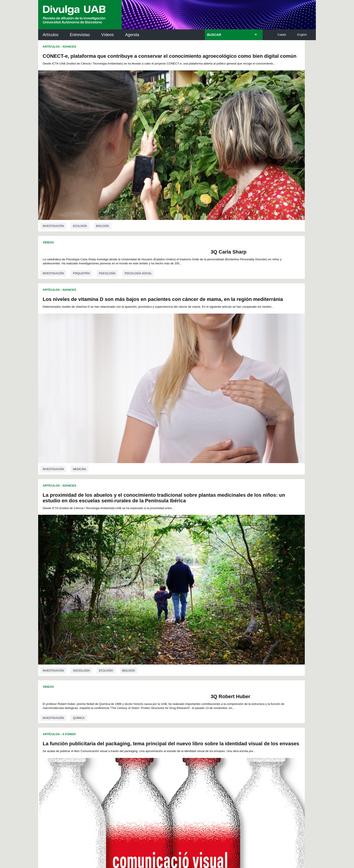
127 (211, 667)
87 (200, 659)
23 (232, 646)
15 (185, 646)
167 (241, 675)
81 (165, 659)
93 (236, 659)
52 (130, 654)
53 (136, 654)
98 (130, 663)
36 (171, 650)
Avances (69, 47)
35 (165, 650)
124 (188, 667)
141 (181, 671)
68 (224, 654)
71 (242, 654)
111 (226, 663)
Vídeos (107, 35)
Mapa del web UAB (237, 840)
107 (196, 663)
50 (118, 654)
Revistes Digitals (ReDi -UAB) (113, 724)
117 (136, 667)
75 (130, 659)
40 (195, 650)
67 (218, 654)
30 (136, 650)
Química (79, 356)
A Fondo (208, 243)
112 (233, 663)
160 (188, 675)
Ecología (80, 165)
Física (77, 618)
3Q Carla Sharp (283, 56)
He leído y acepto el (108, 821)
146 (218, 671)
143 (196, 671)
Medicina (80, 300)
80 (159, 659)
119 (151, 667)
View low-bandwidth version (18, 866)
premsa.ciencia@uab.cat (201, 779)
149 (241, 671)
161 (196, 675)
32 (147, 650)
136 (143, 671)
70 (236, 654)
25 (244, 646)
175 (196, 680)
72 (112, 659)
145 (211, 671)
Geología (80, 489)
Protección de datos (141, 840)
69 (230, 654)
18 (202, 646)
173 (181, 680)
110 (218, 663)
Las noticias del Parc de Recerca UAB (64, 738)
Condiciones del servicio (118, 803)
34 (159, 650)
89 (212, 659)
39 (189, 650)
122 (173, 667)
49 (112, 654)
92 (230, 659)
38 (183, 650)
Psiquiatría (220, 86)
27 (118, 650)
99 (136, 663)
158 (173, 675)
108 (203, 663)
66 (212, 654)
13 (173, 646)
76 (136, 659)
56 (154, 654)
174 (189, 680)
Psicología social (277, 86)
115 (121, 667)
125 (196, 667)
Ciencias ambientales (228, 494)
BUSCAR (214, 35)
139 (166, 671)
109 (211, 663)
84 (183, 659)
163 (211, 675)
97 (124, 663)
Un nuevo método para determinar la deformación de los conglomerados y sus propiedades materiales (104, 384)
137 (151, 671)
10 (155, 646)
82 (171, 659)
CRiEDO (216, 752)
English (302, 35)
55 (148, 654)
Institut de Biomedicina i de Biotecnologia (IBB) (286, 749)
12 (167, 646)
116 (128, 667)
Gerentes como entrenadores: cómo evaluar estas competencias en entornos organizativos (241, 523)
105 (180, 663)
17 (196, 646)
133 (121, 671)
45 (224, 650)
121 (166, 667)
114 (113, 667)
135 (136, 671)
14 (179, 646)
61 (183, 654)
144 (203, 671)
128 (218, 667)
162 (203, 675)
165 (226, 675)
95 (112, 663)
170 (159, 680)
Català (282, 35)
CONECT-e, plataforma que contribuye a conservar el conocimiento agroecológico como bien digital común (102, 62)
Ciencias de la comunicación (250, 361)
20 (214, 646)
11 (161, 646)
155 (151, 675)
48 (242, 650)
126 (203, 667)
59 (171, 654)
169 (151, 680)
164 (218, 675)
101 (150, 663)
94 (242, 659)
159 (181, 675)
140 (173, 671)
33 (153, 650)
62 (189, 654)
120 (158, 667)
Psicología (246, 86)
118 (143, 667)
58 (165, 654)
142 (188, 671)
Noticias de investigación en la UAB (64, 718)
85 (189, 659)
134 (128, 671)
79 (153, 659)
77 (142, 659)
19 (208, 646)
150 (113, 675)
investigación (53, 165)
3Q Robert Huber (147, 326)
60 (177, 654)
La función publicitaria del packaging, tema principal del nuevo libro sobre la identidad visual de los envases (243, 258)
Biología (103, 165)
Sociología (220, 226)
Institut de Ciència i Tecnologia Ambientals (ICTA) (284, 726)
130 (233, 667)
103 (165, 663)
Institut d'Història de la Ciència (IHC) (229, 704)
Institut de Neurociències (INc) (286, 704)
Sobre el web (172, 840)
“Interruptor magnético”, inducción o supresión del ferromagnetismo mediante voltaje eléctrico (103, 517)
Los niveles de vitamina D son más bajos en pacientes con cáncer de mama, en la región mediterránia (95, 197)
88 (206, 659)
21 (220, 646)
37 (177, 650)
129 (226, 667)
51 (124, 654)
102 (158, 663)
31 (142, 650)
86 (195, 659)
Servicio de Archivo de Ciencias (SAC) (173, 704)
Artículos (51, 35)
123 (181, 667)
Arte (215, 361)
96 (118, 663)
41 (200, 650)
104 (173, 663)
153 (136, 675)
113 (241, 663)
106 (188, 663)
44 (218, 650)
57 (159, 654)
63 (195, 654)
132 (113, 671)
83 (177, 659)
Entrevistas (80, 35)
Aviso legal (123, 821)
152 (128, 675)
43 (212, 650)
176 (204, 680)
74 (124, 659)
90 (218, 659)
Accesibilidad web (202, 840)
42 (206, 650)
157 (166, 675)
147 (226, 671)
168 (144, 680)
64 (201, 654)
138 (158, 671)
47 (236, 650)
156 (158, 675)
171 (166, 680)
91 (224, 659)
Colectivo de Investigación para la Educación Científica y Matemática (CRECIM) (229, 729)
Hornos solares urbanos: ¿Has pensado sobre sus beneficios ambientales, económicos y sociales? (241, 390)
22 (226, 646)
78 (147, 659)
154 (143, 675)
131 (241, 667)
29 (130, 650)
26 (112, 650)
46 (230, 650)
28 (124, 650)
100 (143, 663)
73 (118, 659)
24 (238, 646)
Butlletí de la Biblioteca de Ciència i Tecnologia (118, 704)
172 (174, 680)
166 (233, 675)
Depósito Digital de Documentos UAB (170, 724)
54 (142, 654)
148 (233, 671)
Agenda (132, 35)
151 (121, 675)
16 (191, 646)
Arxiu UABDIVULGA (60, 701)
